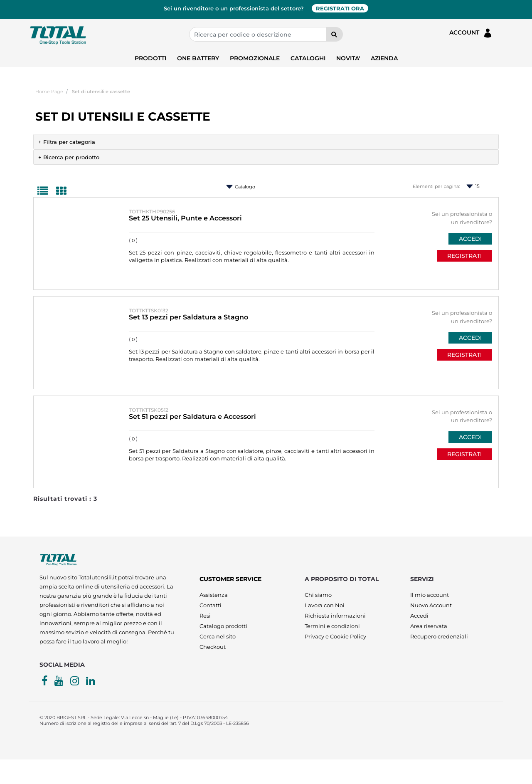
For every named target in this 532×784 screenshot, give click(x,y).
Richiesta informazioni (335, 616)
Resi (205, 616)
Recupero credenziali (439, 636)
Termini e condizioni (332, 626)
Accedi (419, 616)
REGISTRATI (464, 256)
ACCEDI (470, 239)
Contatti (211, 605)
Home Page (49, 92)
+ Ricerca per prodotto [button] (69, 157)
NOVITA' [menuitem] (348, 58)
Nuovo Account (431, 605)
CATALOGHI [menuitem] (308, 58)
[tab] (266, 142)
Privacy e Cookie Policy (335, 636)
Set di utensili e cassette (101, 92)
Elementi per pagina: (436, 186)
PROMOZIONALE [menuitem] (255, 58)
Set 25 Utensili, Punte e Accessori (185, 218)
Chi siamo (318, 595)
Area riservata (429, 626)
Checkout (213, 647)
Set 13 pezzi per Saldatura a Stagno (188, 317)
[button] (334, 34)
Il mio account (430, 595)
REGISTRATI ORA (340, 8)
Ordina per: (220, 187)
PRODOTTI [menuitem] (150, 58)
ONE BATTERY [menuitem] (198, 58)
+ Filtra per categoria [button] (67, 142)
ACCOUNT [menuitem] (471, 33)
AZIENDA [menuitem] (384, 58)
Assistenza (214, 595)
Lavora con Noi (325, 605)
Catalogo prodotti (223, 626)
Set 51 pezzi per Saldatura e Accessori (192, 417)
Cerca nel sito (218, 636)
